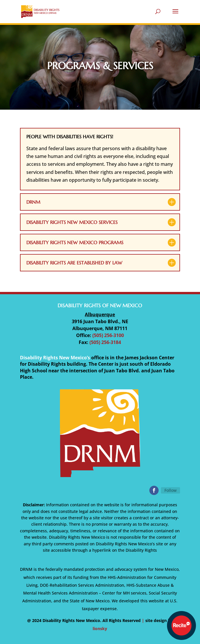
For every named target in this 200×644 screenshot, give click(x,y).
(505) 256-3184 (105, 342)
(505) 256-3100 (108, 335)
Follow (170, 490)
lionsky (100, 629)
